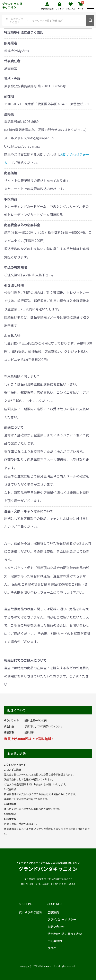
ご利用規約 (55, 941)
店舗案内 (53, 912)
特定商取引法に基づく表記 (65, 934)
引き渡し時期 (14, 285)
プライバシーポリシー (62, 919)
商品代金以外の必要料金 (22, 225)
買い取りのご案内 (30, 912)
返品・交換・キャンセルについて (29, 511)
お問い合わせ (56, 927)
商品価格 (11, 173)
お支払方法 (12, 336)
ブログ (52, 948)
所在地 (9, 96)
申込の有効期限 (16, 267)
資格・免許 (12, 79)
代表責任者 (12, 61)
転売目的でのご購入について (25, 660)
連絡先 (9, 114)
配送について (14, 427)
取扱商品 (11, 199)
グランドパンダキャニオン (12, 5)
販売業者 (11, 43)
